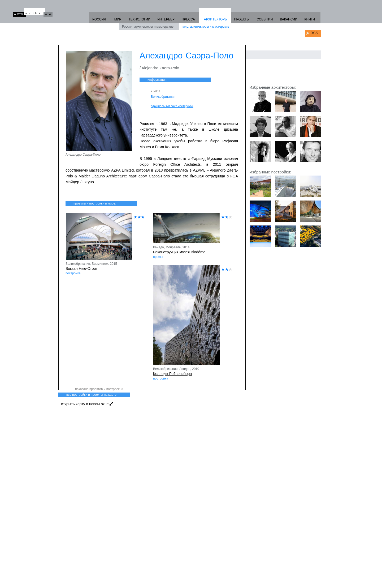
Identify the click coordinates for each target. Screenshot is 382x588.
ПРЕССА (188, 19)
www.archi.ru (33, 13)
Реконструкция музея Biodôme (179, 252)
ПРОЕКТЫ (242, 19)
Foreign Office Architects (177, 164)
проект (158, 257)
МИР (118, 19)
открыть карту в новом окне (87, 404)
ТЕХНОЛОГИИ (139, 19)
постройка (73, 273)
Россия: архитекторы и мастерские (148, 27)
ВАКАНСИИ (288, 19)
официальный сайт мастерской (172, 106)
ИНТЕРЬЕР (166, 19)
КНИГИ (310, 19)
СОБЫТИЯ (265, 19)
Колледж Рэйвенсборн (172, 374)
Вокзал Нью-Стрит (82, 269)
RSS (314, 33)
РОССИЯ (99, 19)
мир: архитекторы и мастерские (206, 27)
